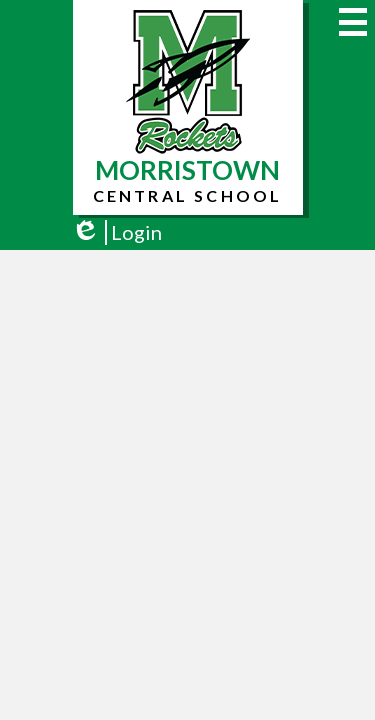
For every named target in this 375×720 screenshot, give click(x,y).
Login (116, 232)
